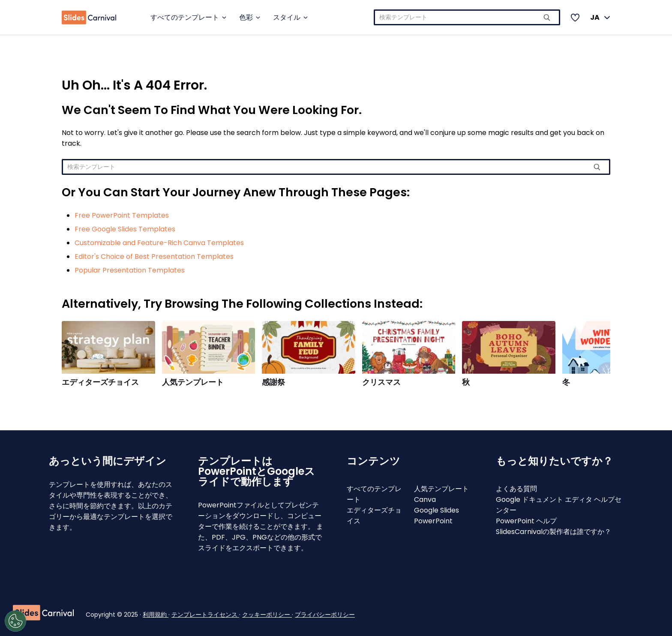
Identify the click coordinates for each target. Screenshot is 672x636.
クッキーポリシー (267, 615)
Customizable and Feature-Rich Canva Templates (159, 243)
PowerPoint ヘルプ (526, 521)
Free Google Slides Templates (125, 229)
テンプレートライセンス (205, 615)
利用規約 (156, 615)
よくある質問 (516, 489)
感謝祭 (273, 382)
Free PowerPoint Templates (122, 215)
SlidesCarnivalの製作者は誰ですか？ (553, 532)
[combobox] (467, 17)
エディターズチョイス (100, 382)
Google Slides (436, 510)
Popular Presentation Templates (130, 270)
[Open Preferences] (45, 621)
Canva (425, 499)
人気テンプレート (193, 382)
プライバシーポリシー (325, 615)
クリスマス (381, 382)
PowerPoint (433, 521)
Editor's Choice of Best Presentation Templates (154, 256)
